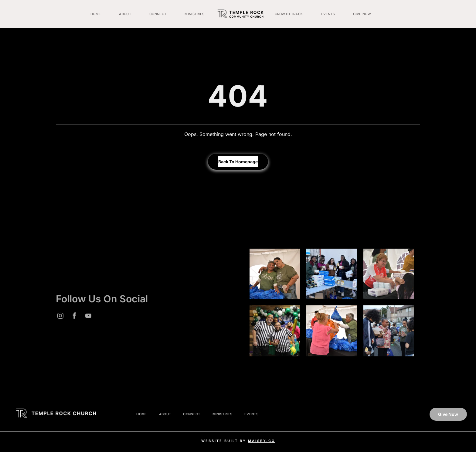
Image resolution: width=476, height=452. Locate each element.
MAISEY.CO (262, 441)
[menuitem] (96, 14)
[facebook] (74, 316)
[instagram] (60, 316)
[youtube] (88, 316)
